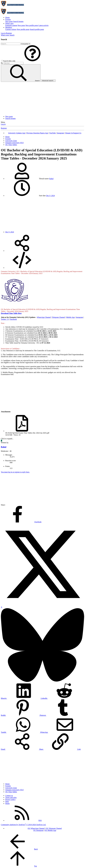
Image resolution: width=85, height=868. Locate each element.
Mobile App (70, 317)
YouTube (52, 133)
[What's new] (5, 35)
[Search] (12, 35)
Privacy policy (10, 799)
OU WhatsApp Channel (36, 828)
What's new (9, 23)
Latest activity (44, 25)
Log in (3, 124)
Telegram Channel (58, 317)
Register (4, 128)
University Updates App (17, 133)
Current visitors (11, 29)
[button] (32, 61)
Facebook (13, 319)
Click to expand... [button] (7, 439)
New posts (9, 21)
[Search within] (26, 44)
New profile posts (32, 25)
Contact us (9, 796)
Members (9, 27)
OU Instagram (38, 830)
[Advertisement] (42, 98)
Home (7, 17)
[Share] (22, 251)
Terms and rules (11, 798)
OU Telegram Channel (54, 828)
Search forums (18, 21)
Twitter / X (5, 319)
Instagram (60, 133)
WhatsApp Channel (44, 317)
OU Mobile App (50, 830)
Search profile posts (37, 29)
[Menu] (2, 8)
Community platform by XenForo (23, 825)
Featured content (11, 25)
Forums (8, 19)
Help (7, 801)
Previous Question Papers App (37, 133)
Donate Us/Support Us (73, 133)
